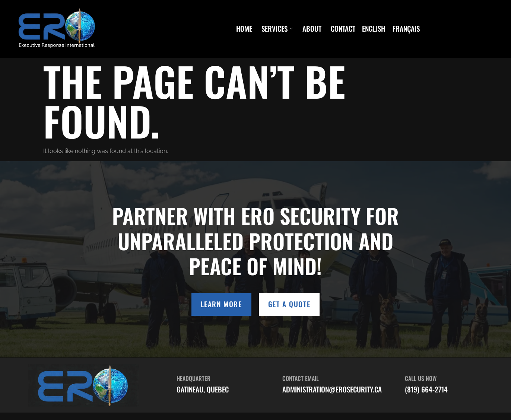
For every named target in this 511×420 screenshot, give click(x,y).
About (312, 29)
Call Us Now (421, 378)
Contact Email (301, 378)
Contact (343, 29)
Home (244, 29)
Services (277, 29)
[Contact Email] (269, 384)
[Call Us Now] (392, 384)
